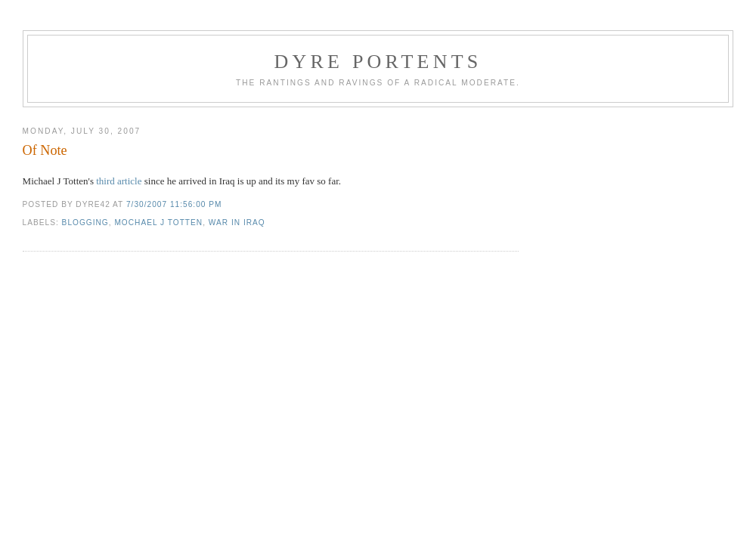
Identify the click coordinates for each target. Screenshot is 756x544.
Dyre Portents (378, 62)
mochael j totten (158, 223)
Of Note (45, 150)
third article (118, 181)
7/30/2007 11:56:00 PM (174, 204)
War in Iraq (237, 223)
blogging (85, 223)
